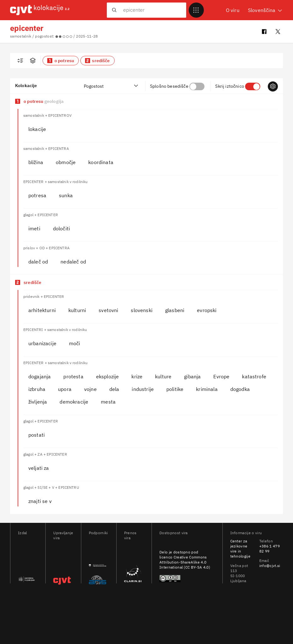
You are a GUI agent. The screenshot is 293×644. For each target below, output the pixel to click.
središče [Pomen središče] (32, 282)
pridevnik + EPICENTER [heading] (44, 296)
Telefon (266, 541)
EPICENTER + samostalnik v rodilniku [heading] (56, 182)
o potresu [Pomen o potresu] (44, 101)
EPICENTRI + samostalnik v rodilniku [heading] (55, 330)
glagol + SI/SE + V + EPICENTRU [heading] (51, 487)
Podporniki (98, 533)
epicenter (27, 28)
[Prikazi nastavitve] (273, 86)
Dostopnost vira (174, 533)
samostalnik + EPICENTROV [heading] (47, 115)
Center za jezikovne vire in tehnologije (241, 549)
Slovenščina (265, 10)
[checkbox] (20, 61)
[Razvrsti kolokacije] (111, 86)
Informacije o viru (246, 533)
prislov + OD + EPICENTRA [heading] (46, 248)
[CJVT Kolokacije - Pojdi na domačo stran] (40, 10)
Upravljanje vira (62, 535)
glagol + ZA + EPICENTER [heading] (45, 454)
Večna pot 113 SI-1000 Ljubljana (239, 573)
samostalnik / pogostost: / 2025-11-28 (54, 36)
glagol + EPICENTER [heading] (41, 215)
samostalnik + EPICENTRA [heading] (46, 148)
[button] (61, 61)
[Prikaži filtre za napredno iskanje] (33, 61)
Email (264, 561)
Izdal (23, 533)
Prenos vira (130, 535)
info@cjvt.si (270, 566)
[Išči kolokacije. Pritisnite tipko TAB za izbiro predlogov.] (151, 10)
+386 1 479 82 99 (270, 549)
